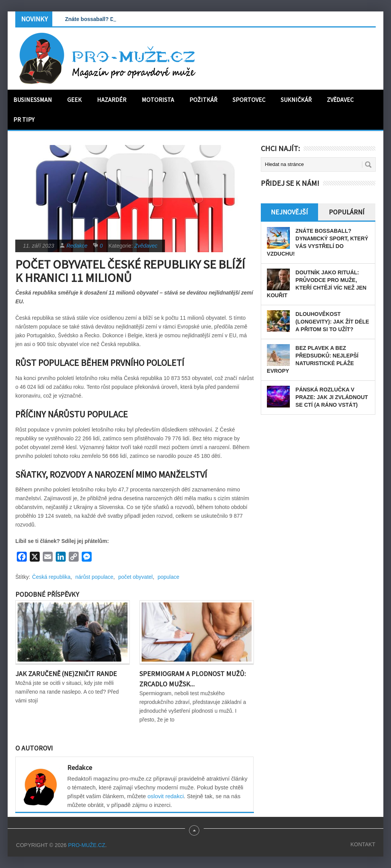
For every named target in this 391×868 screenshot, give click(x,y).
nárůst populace (94, 577)
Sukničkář (296, 100)
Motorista (158, 100)
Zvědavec (340, 100)
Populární (347, 212)
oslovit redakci (166, 796)
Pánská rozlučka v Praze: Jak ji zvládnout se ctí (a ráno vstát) (332, 397)
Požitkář (203, 100)
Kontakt (363, 844)
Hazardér (112, 100)
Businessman (33, 100)
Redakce (77, 246)
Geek (74, 100)
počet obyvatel (136, 577)
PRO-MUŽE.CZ (86, 845)
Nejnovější (289, 212)
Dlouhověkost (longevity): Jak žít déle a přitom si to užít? (332, 322)
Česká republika (51, 577)
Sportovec (249, 100)
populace (169, 577)
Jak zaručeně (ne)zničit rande (66, 674)
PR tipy (24, 119)
